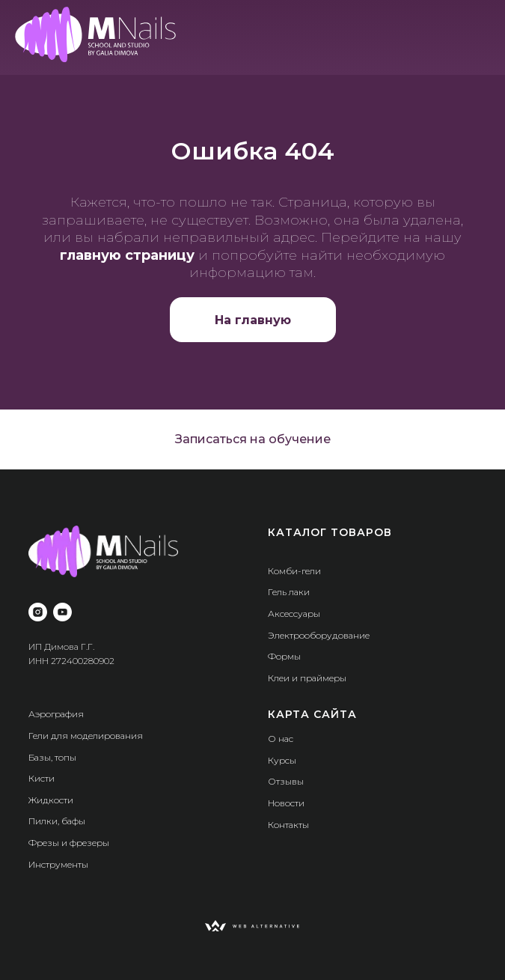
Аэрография (56, 714)
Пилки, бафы (57, 821)
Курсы (282, 760)
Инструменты (58, 864)
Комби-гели (294, 571)
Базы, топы (52, 757)
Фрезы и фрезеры (69, 843)
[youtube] (62, 612)
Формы (284, 656)
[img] (95, 34)
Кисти (42, 778)
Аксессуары (294, 614)
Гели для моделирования (86, 736)
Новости (286, 803)
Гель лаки (289, 592)
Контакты (288, 825)
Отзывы (286, 781)
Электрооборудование (319, 635)
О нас (281, 739)
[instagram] (38, 612)
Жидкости (51, 800)
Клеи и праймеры (307, 678)
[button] (253, 439)
